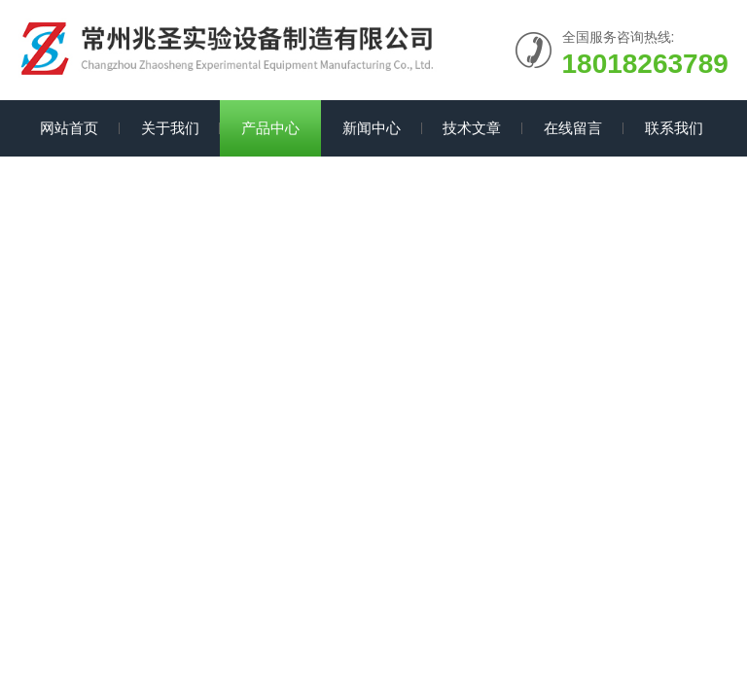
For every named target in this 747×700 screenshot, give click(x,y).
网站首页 (69, 128)
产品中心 (270, 128)
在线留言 (573, 128)
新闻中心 (372, 128)
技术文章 (472, 128)
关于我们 (170, 128)
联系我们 (674, 128)
